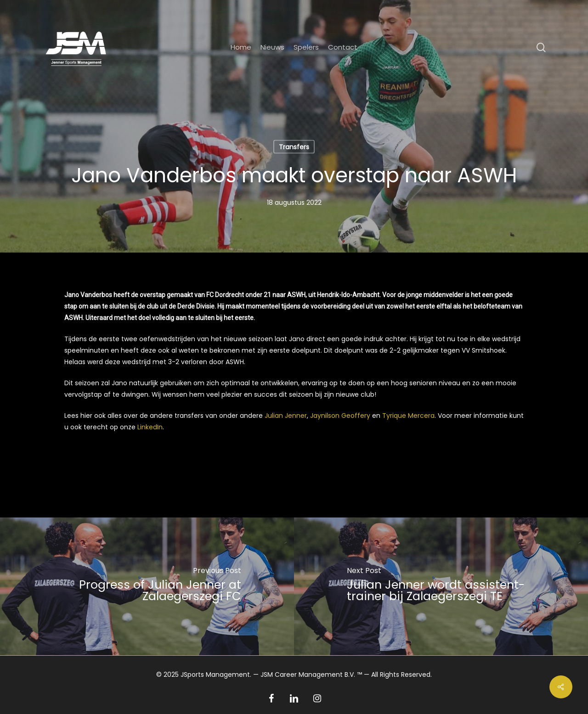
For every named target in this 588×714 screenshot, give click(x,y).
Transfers (294, 147)
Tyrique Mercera (408, 416)
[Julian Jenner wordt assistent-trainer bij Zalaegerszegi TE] (441, 586)
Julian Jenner (286, 416)
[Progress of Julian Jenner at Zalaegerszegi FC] (147, 586)
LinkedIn (150, 427)
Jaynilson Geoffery (340, 416)
